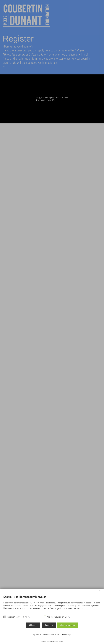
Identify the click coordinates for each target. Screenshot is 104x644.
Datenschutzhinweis (51, 635)
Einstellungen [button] (66, 635)
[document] (52, 603)
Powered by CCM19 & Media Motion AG (52, 641)
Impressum (37, 635)
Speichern (49, 625)
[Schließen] (100, 591)
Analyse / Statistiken (56, 617)
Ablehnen (33, 625)
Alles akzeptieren (68, 625)
